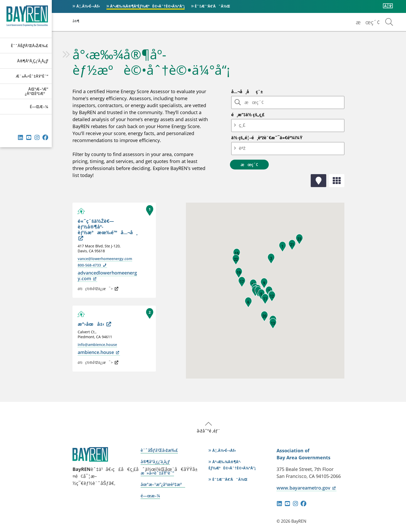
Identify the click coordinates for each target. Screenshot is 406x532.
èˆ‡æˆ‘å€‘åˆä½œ (212, 6)
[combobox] (250, 125)
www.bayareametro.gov (306, 488)
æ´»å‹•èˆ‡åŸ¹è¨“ (32, 76)
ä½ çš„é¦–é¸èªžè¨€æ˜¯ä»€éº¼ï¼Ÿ (267, 138)
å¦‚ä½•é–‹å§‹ (88, 6)
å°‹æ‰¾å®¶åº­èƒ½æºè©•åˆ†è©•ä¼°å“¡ (147, 6)
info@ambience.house (97, 345)
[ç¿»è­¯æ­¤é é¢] (388, 6)
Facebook (45, 137)
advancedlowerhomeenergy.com (107, 276)
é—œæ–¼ (39, 107)
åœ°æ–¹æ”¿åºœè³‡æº (37, 91)
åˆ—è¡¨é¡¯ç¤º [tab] (337, 181)
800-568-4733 (92, 265)
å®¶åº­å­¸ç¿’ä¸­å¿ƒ (33, 61)
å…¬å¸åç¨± (247, 92)
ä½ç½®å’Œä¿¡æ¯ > (98, 289)
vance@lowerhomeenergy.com (105, 259)
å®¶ (76, 21)
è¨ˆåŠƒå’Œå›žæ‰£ (30, 46)
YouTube (29, 137)
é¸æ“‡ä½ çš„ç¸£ (248, 115)
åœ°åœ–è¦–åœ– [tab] (318, 181)
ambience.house (99, 352)
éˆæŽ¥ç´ (20, 137)
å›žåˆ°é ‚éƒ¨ (209, 431)
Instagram (37, 137)
